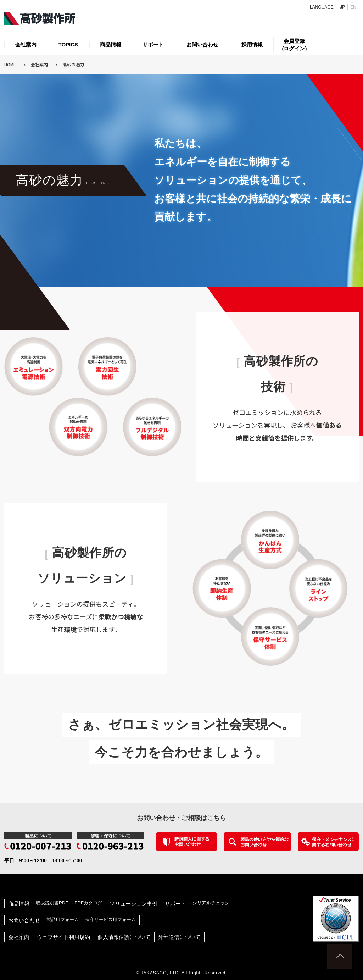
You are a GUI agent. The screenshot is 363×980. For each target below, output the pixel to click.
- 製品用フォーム (61, 920)
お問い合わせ (202, 45)
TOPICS (68, 45)
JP (343, 7)
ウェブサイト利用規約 (63, 937)
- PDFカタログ (87, 903)
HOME (10, 64)
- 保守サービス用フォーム (109, 920)
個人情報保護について (124, 937)
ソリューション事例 (133, 904)
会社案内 (26, 45)
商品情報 (111, 45)
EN (353, 7)
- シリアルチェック (210, 903)
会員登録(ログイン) (294, 45)
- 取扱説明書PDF (51, 903)
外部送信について (179, 937)
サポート (153, 45)
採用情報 (252, 45)
